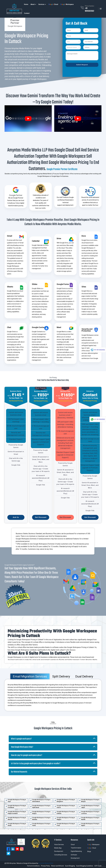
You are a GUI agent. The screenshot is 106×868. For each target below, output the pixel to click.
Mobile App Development (59, 850)
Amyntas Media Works (46, 863)
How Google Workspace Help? (22, 747)
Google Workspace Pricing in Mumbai (41, 819)
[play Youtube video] (28, 119)
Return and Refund (57, 866)
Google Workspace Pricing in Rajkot (90, 825)
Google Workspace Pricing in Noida (17, 825)
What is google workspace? (21, 739)
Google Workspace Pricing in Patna (41, 825)
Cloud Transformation (76, 846)
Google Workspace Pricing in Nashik (90, 819)
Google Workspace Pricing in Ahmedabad (41, 801)
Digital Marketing (76, 851)
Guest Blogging (70, 866)
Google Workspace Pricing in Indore (66, 807)
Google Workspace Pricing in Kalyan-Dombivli (17, 813)
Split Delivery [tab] (61, 676)
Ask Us (16, 517)
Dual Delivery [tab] (84, 676)
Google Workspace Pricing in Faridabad (17, 807)
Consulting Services (61, 855)
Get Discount (41, 517)
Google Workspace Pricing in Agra (17, 801)
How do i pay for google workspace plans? (27, 755)
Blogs (89, 851)
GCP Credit (98, 866)
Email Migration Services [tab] (30, 676)
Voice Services (59, 845)
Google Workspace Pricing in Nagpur (66, 819)
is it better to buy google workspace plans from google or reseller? (36, 764)
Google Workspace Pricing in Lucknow (90, 813)
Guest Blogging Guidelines (85, 866)
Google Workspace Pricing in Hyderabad (41, 807)
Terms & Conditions (33, 866)
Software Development (75, 856)
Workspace (67, 4)
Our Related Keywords (19, 772)
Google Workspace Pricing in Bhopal (90, 801)
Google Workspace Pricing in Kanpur (41, 813)
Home (26, 4)
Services (41, 4)
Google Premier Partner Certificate (62, 169)
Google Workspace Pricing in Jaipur (90, 807)
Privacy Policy (45, 866)
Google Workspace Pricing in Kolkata (66, 813)
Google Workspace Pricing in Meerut (17, 819)
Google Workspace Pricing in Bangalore (66, 801)
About (33, 4)
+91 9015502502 (89, 10)
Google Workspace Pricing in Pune (66, 825)
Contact (27, 13)
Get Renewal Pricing (16, 401)
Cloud (53, 4)
